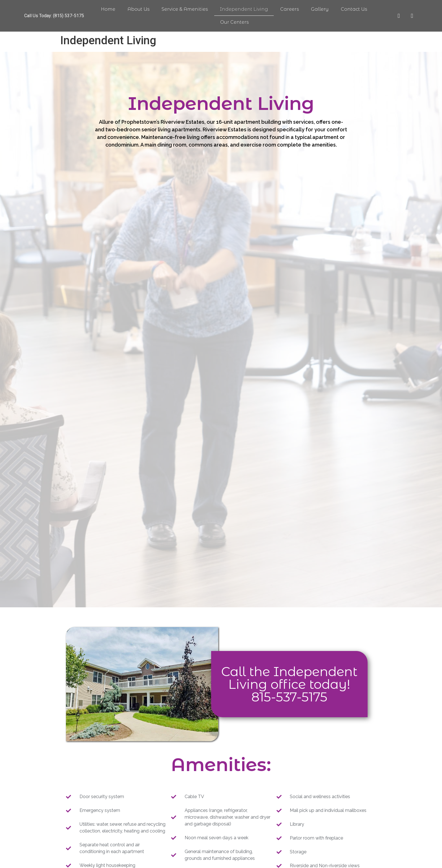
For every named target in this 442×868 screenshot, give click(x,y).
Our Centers (234, 22)
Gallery (320, 9)
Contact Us (354, 9)
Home (108, 9)
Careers (289, 9)
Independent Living (244, 9)
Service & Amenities (185, 9)
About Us (138, 9)
